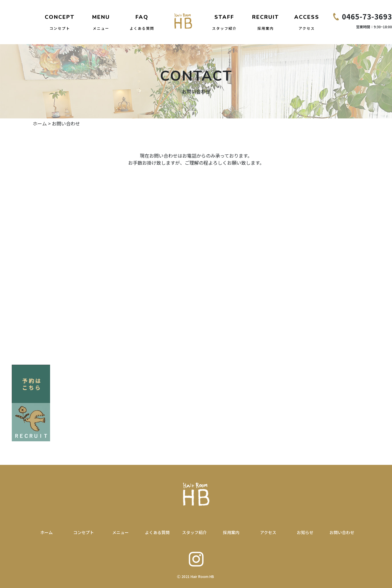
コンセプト (84, 532)
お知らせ (305, 532)
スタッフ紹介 (194, 532)
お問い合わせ (342, 532)
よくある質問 (157, 532)
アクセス (268, 532)
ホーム (40, 123)
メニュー (120, 532)
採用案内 (231, 532)
